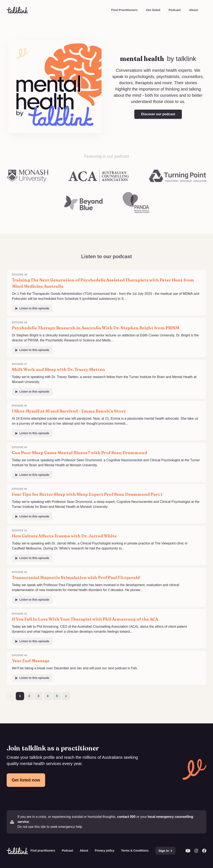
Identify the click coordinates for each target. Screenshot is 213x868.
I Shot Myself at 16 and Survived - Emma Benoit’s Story (69, 411)
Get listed (153, 10)
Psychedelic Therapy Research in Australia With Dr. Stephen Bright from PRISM (96, 328)
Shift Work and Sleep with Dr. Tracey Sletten (58, 370)
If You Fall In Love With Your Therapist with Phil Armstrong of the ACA (85, 619)
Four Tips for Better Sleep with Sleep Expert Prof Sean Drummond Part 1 (87, 494)
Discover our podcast (158, 114)
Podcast (175, 10)
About (194, 10)
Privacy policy (105, 851)
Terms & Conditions (135, 851)
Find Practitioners (124, 10)
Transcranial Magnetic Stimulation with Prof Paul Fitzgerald (76, 578)
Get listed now (26, 780)
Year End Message (31, 661)
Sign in (165, 851)
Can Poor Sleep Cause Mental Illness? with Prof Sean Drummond (79, 453)
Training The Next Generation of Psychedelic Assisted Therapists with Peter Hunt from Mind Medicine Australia (103, 283)
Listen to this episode (32, 308)
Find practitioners (43, 851)
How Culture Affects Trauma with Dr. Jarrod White (64, 536)
